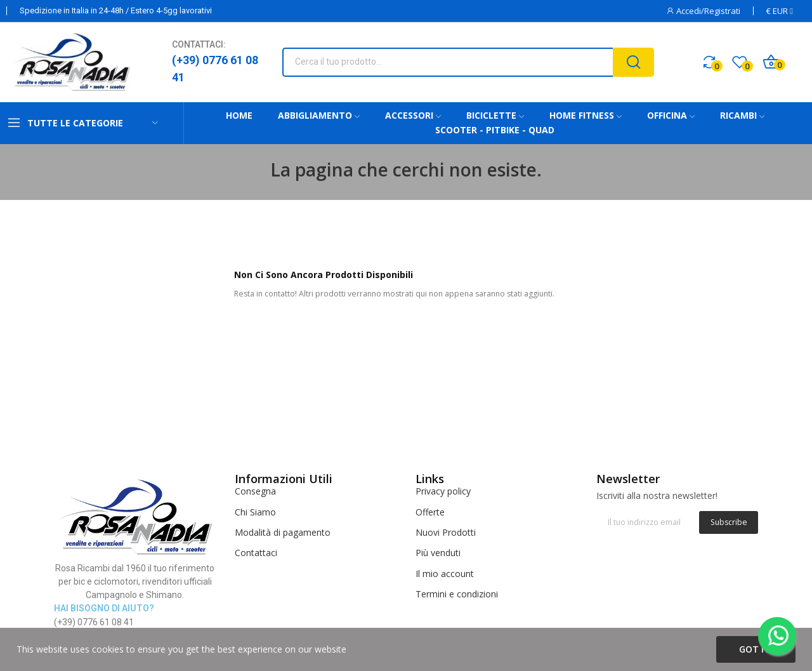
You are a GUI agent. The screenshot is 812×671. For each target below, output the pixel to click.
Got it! (756, 649)
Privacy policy (443, 491)
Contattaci (256, 553)
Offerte (430, 512)
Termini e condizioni (457, 594)
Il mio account (445, 574)
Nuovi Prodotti (446, 532)
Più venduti (438, 553)
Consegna (255, 491)
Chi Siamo (255, 512)
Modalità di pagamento (283, 532)
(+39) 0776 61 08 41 (215, 69)
